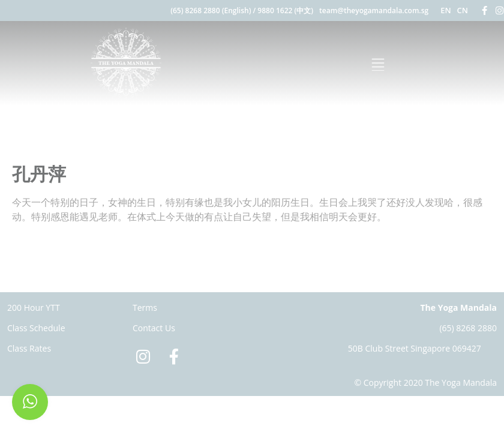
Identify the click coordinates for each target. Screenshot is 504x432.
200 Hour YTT (34, 307)
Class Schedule (36, 328)
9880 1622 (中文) (285, 10)
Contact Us (154, 328)
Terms (145, 307)
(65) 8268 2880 (468, 328)
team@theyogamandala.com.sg (374, 10)
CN (463, 10)
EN (445, 10)
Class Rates (29, 348)
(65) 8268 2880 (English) (211, 10)
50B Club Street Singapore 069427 (415, 348)
